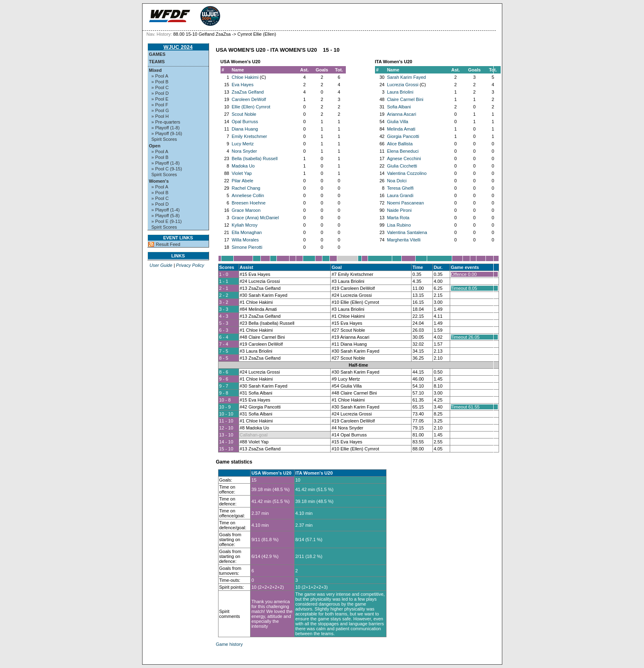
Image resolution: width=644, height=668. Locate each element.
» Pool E (160, 99)
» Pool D (160, 93)
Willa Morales (245, 240)
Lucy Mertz (243, 144)
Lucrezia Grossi (402, 85)
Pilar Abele (243, 181)
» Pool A (160, 76)
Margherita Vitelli (404, 240)
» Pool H (160, 116)
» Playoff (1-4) (166, 210)
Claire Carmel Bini (405, 99)
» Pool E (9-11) (167, 221)
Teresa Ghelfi (400, 188)
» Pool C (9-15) (167, 169)
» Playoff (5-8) (166, 216)
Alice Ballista (400, 144)
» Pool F (160, 105)
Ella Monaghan (247, 232)
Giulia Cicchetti (402, 166)
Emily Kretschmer (249, 136)
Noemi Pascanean (405, 203)
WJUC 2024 (178, 47)
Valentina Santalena (407, 232)
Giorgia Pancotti (403, 136)
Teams (157, 62)
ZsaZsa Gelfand (248, 92)
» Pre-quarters (166, 122)
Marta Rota (398, 218)
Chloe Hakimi (245, 77)
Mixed (155, 70)
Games (157, 54)
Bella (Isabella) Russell (255, 158)
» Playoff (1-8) (166, 128)
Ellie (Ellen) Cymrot (251, 107)
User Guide (161, 265)
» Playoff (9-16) (167, 133)
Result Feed (168, 244)
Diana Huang (245, 129)
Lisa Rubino (399, 225)
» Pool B (160, 82)
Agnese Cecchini (404, 158)
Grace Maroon (246, 210)
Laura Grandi (400, 195)
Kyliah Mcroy (245, 225)
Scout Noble (244, 114)
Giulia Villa (398, 122)
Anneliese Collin (248, 195)
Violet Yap (242, 173)
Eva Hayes (243, 85)
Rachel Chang (246, 188)
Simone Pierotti (247, 247)
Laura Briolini (400, 92)
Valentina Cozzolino (407, 173)
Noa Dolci (397, 181)
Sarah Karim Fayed (406, 77)
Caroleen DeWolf (249, 99)
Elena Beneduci (403, 151)
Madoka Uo (243, 166)
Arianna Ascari (401, 114)
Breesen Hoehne (249, 203)
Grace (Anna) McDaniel (255, 218)
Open (155, 146)
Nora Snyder (244, 151)
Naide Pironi (399, 210)
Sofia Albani (399, 107)
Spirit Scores (164, 139)
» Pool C (160, 87)
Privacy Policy (190, 265)
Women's (159, 181)
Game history (229, 644)
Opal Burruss (245, 122)
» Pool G (160, 110)
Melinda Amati (401, 129)
